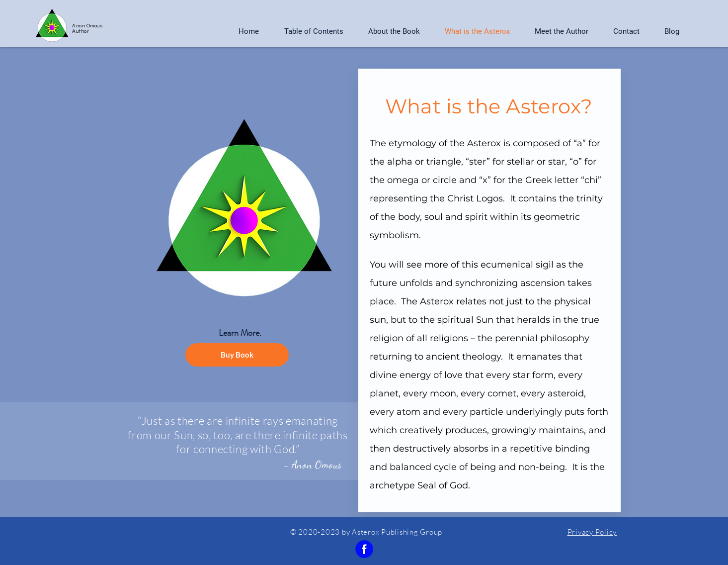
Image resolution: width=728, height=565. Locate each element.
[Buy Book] (237, 355)
